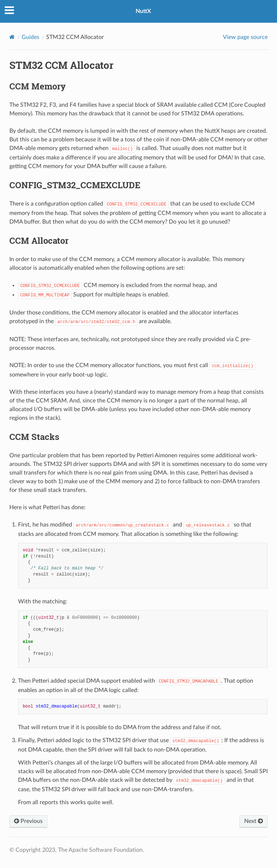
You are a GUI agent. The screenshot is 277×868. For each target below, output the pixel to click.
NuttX (143, 11)
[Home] (12, 37)
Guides (30, 37)
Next (254, 821)
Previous (28, 821)
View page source (245, 37)
